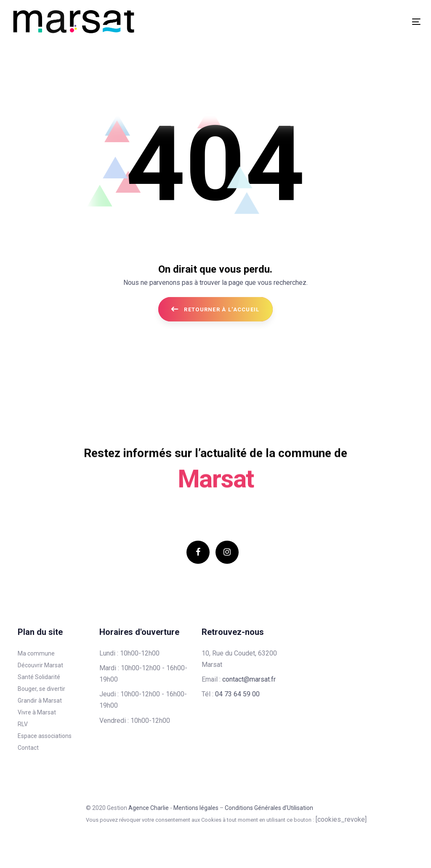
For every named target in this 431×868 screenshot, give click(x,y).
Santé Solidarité (39, 677)
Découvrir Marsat (40, 665)
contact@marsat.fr (249, 679)
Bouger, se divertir (41, 689)
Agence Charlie (149, 808)
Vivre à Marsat (37, 712)
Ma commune (36, 653)
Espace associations (45, 736)
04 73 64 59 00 (237, 694)
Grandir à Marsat (40, 701)
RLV (23, 724)
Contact (28, 748)
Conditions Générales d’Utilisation (269, 808)
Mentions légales (196, 808)
